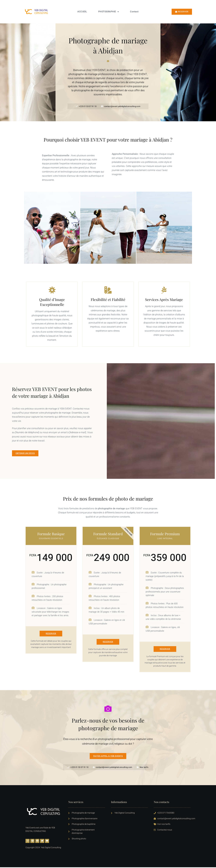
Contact (134, 12)
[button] (27, 228)
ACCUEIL (82, 12)
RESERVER (51, 634)
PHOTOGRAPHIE (109, 12)
